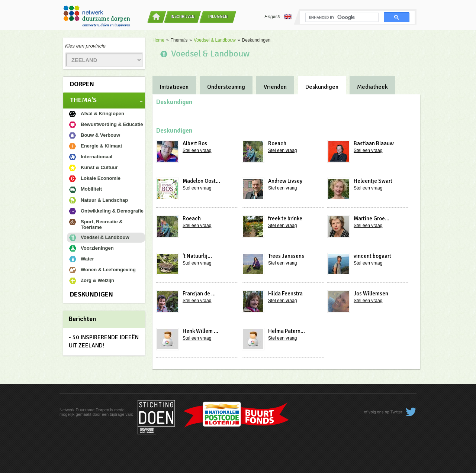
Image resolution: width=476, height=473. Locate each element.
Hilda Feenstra (285, 294)
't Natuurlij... (197, 256)
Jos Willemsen (371, 294)
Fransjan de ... (199, 294)
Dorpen (82, 84)
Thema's (83, 100)
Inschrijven (183, 17)
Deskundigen (91, 294)
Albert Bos (195, 143)
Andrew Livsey (285, 181)
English (278, 17)
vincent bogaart (372, 256)
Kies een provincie (85, 46)
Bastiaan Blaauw (374, 143)
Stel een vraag (197, 150)
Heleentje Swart (373, 181)
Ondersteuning (226, 87)
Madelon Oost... (201, 181)
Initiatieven (174, 87)
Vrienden (275, 87)
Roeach (277, 143)
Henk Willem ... (200, 331)
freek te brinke (285, 218)
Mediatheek (372, 87)
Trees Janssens (286, 256)
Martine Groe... (372, 218)
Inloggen (218, 17)
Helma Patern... (287, 331)
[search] (341, 17)
